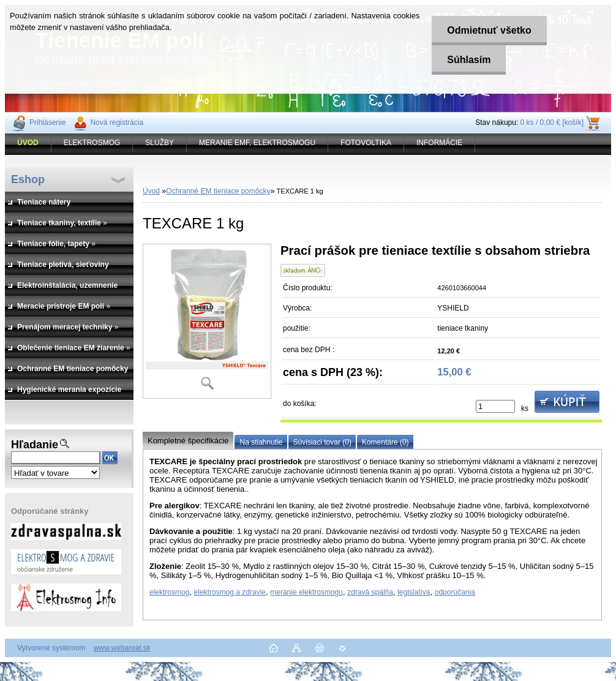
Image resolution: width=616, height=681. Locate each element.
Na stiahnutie (261, 442)
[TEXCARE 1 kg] (207, 321)
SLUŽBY (160, 143)
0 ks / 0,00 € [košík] (552, 122)
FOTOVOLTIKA (366, 143)
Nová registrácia (117, 122)
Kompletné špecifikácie (188, 441)
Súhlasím (469, 60)
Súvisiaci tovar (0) (322, 442)
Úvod (151, 191)
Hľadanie (35, 445)
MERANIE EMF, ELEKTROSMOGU (257, 143)
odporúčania (455, 592)
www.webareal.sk (122, 648)
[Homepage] (28, 143)
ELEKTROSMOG (92, 143)
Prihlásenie (47, 122)
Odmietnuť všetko (489, 30)
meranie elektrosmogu (306, 592)
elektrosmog (169, 592)
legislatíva (414, 592)
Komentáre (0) (385, 442)
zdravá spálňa (370, 592)
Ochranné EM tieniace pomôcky (218, 191)
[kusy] (495, 406)
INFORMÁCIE (439, 143)
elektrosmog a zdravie (230, 592)
